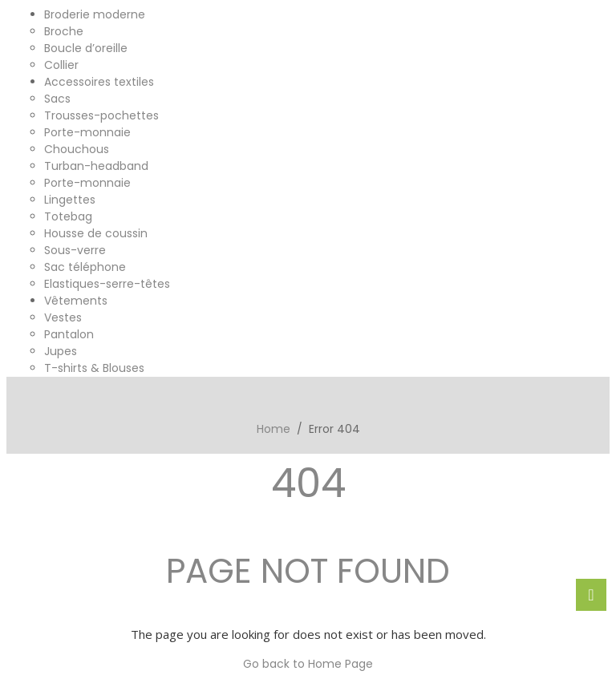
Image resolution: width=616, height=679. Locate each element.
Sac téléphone (85, 267)
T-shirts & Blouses (94, 368)
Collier (61, 65)
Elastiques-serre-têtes (107, 284)
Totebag (68, 216)
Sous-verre (75, 250)
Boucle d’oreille (86, 48)
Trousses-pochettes (101, 115)
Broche (64, 31)
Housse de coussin (96, 233)
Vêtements (76, 301)
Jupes (61, 351)
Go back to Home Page (308, 664)
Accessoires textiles (99, 82)
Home (274, 429)
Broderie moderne (95, 14)
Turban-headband (96, 166)
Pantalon (69, 334)
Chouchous (77, 149)
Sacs (57, 99)
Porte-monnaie (87, 132)
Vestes (63, 317)
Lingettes (70, 200)
